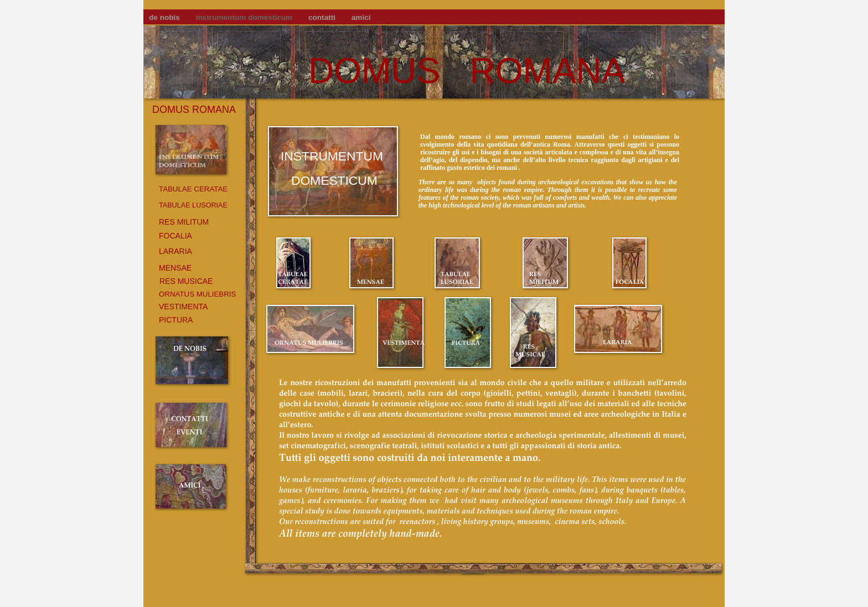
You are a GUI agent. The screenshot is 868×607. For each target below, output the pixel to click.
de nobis (166, 17)
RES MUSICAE (186, 281)
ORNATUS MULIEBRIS (197, 294)
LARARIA (175, 251)
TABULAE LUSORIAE (193, 205)
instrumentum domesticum (245, 17)
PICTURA (176, 320)
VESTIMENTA (183, 307)
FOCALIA (175, 236)
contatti (323, 17)
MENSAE (175, 268)
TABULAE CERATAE (193, 189)
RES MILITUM (184, 222)
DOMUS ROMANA (467, 71)
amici (361, 17)
